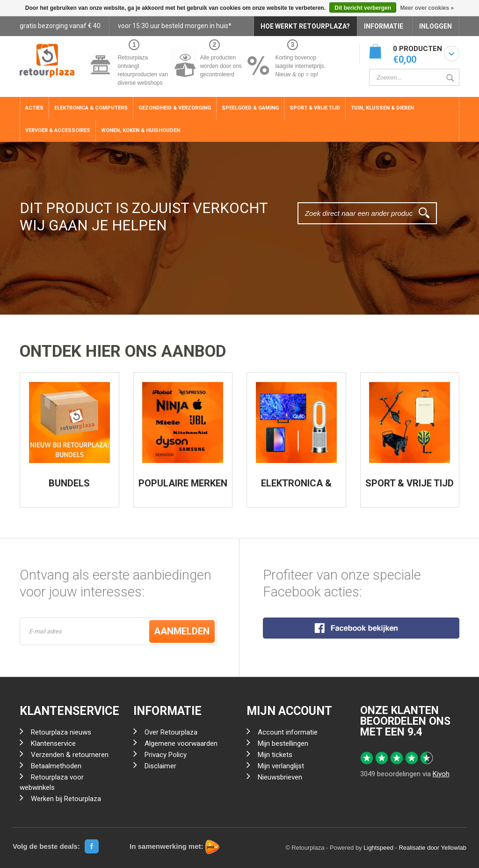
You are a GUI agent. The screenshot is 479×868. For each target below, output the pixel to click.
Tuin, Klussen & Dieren (382, 108)
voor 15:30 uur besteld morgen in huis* (175, 26)
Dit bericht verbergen (363, 8)
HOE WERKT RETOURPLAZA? (305, 26)
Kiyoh (441, 774)
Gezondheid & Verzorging (175, 108)
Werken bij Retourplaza (66, 799)
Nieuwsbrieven (280, 777)
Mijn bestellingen (283, 743)
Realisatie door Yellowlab (432, 848)
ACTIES (34, 108)
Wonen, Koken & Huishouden (141, 130)
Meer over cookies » (427, 8)
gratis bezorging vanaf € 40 (60, 26)
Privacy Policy (166, 755)
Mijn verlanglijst (281, 766)
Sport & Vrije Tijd (315, 108)
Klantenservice (53, 743)
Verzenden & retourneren (70, 755)
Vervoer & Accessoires (58, 130)
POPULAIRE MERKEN (183, 483)
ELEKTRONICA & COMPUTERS (296, 488)
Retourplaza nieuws (61, 732)
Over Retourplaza (171, 732)
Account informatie (288, 732)
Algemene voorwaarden (181, 743)
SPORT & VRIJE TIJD (410, 483)
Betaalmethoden (56, 766)
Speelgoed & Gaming (250, 108)
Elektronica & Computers (91, 108)
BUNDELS (69, 483)
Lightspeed (378, 848)
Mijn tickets (275, 755)
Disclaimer (160, 766)
